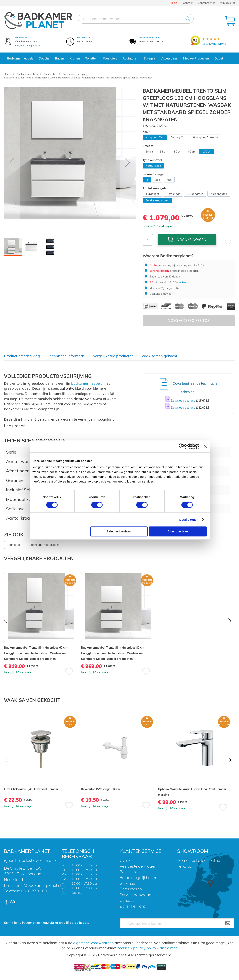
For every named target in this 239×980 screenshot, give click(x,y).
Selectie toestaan (119, 531)
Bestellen (128, 872)
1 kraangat (152, 194)
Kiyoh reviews (214, 44)
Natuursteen (153, 166)
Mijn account (227, 3)
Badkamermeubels (20, 58)
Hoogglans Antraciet (205, 137)
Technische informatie (66, 356)
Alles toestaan (178, 531)
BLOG (175, 3)
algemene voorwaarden (93, 943)
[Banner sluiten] (205, 446)
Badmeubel (50, 74)
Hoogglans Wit (155, 137)
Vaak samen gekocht (159, 356)
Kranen (75, 58)
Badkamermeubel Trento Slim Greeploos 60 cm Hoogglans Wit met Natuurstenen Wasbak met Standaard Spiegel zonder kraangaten (36, 653)
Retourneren (131, 889)
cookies (123, 948)
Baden (59, 58)
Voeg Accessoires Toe (189, 320)
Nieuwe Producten (196, 58)
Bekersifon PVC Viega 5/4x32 (101, 789)
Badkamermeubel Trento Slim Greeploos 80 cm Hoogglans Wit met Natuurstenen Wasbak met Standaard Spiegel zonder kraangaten (113, 653)
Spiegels (150, 58)
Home (8, 74)
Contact (188, 3)
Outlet (219, 58)
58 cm (149, 152)
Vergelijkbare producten (113, 356)
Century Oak (178, 137)
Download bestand (183, 401)
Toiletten (91, 58)
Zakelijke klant (132, 906)
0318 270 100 (26, 37)
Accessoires (169, 58)
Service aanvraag (135, 895)
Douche (44, 58)
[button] (12, 162)
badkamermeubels (87, 383)
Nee (157, 180)
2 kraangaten (195, 194)
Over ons (128, 860)
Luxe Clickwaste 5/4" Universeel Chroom (31, 789)
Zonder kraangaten (157, 200)
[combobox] (136, 19)
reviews (183, 282)
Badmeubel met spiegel (76, 74)
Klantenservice (206, 3)
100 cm (207, 152)
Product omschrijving (22, 356)
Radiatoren (130, 58)
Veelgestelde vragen (138, 866)
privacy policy (145, 948)
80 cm (178, 152)
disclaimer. (169, 948)
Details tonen (189, 520)
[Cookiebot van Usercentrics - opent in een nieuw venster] (181, 446)
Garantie (127, 883)
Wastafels (110, 58)
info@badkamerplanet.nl (27, 46)
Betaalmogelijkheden (138, 877)
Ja (147, 180)
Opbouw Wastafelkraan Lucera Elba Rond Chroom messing (192, 792)
